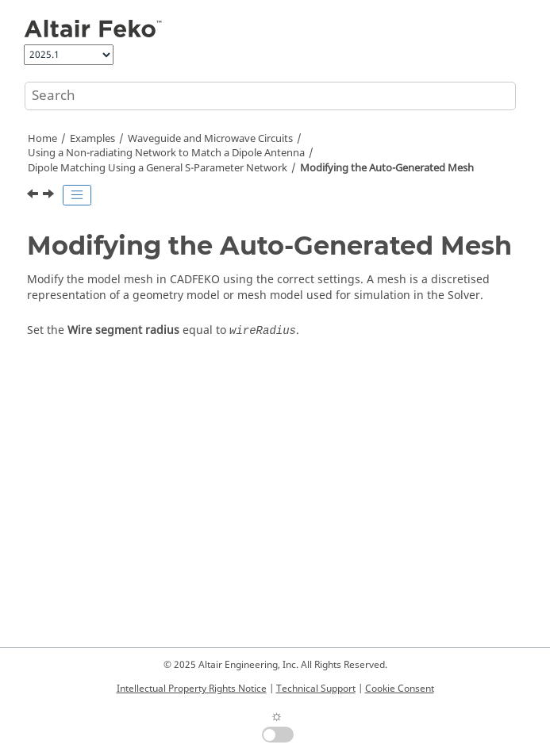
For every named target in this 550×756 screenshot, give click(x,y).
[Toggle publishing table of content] (77, 195)
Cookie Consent (400, 689)
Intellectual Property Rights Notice (192, 689)
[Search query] (270, 96)
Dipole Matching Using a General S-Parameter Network (158, 168)
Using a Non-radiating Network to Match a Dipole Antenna (166, 153)
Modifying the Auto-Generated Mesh (387, 168)
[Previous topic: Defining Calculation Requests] (34, 196)
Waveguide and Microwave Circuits (210, 139)
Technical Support (316, 689)
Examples (92, 139)
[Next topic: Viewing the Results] (50, 196)
